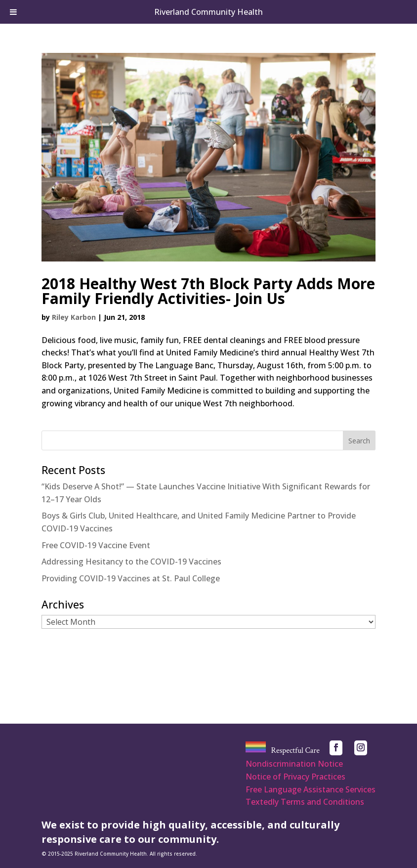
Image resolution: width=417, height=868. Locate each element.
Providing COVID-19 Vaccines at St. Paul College (131, 578)
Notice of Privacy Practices (295, 777)
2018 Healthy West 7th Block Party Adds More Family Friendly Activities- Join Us (208, 291)
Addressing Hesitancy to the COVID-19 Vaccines (131, 562)
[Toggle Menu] (13, 12)
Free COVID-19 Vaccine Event (96, 545)
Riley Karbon (74, 317)
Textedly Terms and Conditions (305, 802)
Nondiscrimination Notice (294, 764)
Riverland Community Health (208, 12)
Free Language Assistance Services (311, 789)
